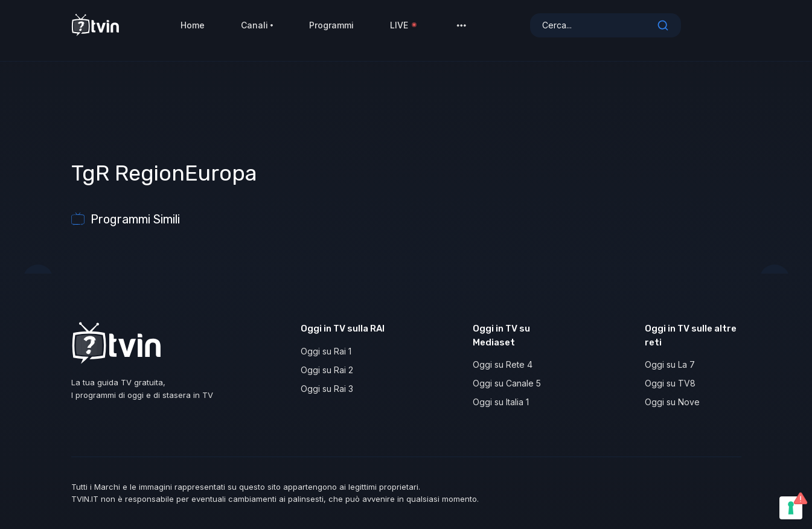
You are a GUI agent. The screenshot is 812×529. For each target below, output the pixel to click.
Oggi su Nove (672, 402)
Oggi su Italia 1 (501, 402)
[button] (461, 30)
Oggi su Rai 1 (326, 351)
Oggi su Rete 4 (503, 364)
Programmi (331, 30)
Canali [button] (257, 30)
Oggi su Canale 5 (507, 383)
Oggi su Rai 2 (327, 370)
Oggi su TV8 (670, 383)
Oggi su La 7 (670, 364)
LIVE (404, 30)
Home (193, 30)
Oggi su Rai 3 (327, 389)
